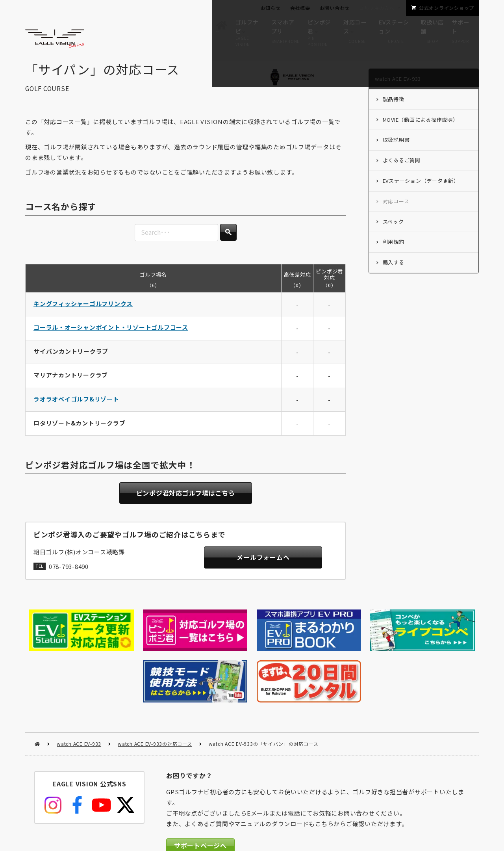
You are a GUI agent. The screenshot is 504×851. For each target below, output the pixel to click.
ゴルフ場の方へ (377, 8)
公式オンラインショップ (447, 8)
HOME (37, 687)
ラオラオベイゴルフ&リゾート (76, 407)
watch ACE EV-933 (79, 687)
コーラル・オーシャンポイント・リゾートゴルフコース (111, 335)
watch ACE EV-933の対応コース (155, 687)
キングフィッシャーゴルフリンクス (83, 311)
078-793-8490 (69, 575)
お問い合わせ (335, 8)
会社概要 (300, 8)
